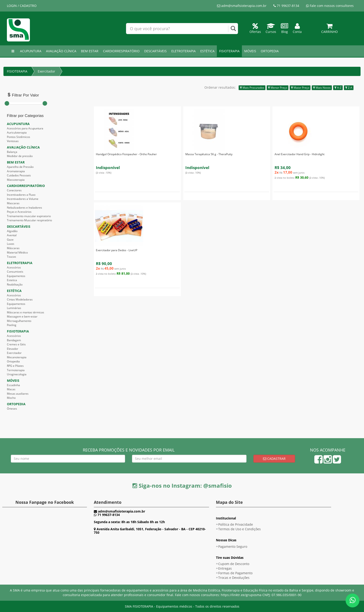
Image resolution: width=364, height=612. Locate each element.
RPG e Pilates (15, 366)
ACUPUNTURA (31, 51)
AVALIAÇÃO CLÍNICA (61, 51)
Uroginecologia (17, 374)
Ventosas (13, 141)
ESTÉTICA (207, 51)
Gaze (10, 240)
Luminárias (14, 308)
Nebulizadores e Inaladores (24, 208)
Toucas (11, 257)
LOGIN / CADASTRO (22, 6)
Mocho (11, 398)
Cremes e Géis (16, 344)
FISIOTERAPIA (229, 51)
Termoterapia (16, 370)
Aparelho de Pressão (20, 167)
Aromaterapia (16, 171)
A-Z (338, 88)
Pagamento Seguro (233, 546)
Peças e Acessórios (19, 212)
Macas (11, 389)
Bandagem (14, 340)
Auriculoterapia (17, 133)
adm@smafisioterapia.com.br (242, 6)
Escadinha (13, 385)
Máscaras (13, 248)
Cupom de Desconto (234, 564)
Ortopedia (13, 361)
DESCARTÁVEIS (155, 51)
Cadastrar (274, 459)
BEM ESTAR (90, 51)
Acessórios (14, 267)
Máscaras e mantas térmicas (26, 312)
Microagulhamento (19, 321)
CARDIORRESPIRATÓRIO (121, 51)
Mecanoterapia (17, 357)
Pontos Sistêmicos (19, 137)
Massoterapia (16, 180)
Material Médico (17, 252)
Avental (12, 235)
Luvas (11, 244)
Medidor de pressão (20, 156)
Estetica (12, 280)
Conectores (14, 190)
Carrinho (330, 29)
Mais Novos (322, 88)
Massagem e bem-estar (22, 316)
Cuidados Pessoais (19, 175)
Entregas (225, 568)
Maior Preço (300, 88)
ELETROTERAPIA (183, 51)
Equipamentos (16, 276)
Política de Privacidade (236, 524)
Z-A (349, 88)
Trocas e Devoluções (234, 578)
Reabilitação (15, 284)
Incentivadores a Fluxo (21, 195)
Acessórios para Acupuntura (25, 128)
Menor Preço (278, 88)
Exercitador (46, 71)
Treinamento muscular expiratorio (29, 216)
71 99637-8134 (286, 6)
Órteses (12, 409)
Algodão (12, 231)
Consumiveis (15, 272)
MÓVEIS (250, 51)
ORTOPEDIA (270, 51)
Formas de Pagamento (235, 573)
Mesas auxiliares (18, 394)
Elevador (13, 349)
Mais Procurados (252, 88)
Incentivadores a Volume (23, 199)
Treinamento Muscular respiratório (29, 220)
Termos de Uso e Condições (239, 529)
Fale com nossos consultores (330, 6)
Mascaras (13, 203)
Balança (12, 152)
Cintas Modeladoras (20, 299)
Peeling (12, 325)
